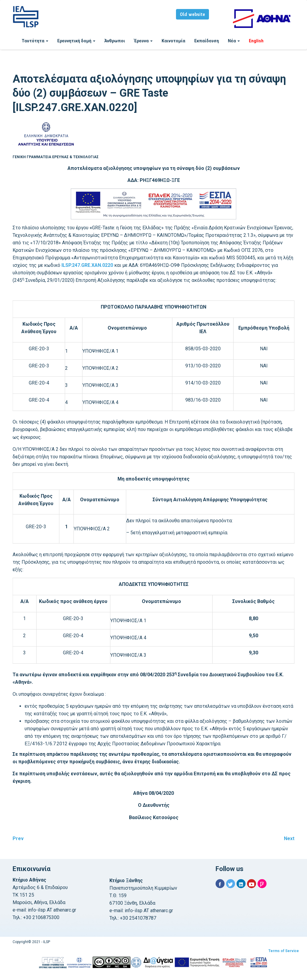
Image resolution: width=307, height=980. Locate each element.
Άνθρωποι (115, 41)
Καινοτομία (173, 41)
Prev (18, 838)
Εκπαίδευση (207, 41)
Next (289, 838)
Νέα (234, 41)
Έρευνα (143, 41)
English (256, 41)
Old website (192, 15)
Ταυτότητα (35, 41)
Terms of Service (284, 951)
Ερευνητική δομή (76, 41)
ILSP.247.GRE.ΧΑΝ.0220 (87, 265)
